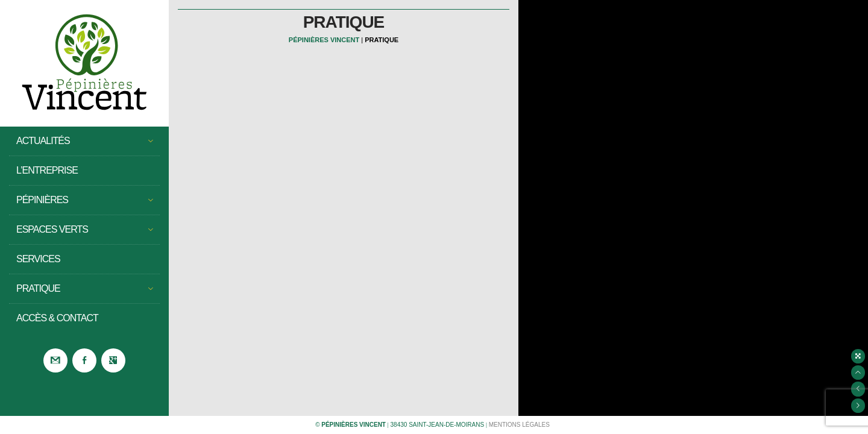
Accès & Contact (57, 318)
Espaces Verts (84, 230)
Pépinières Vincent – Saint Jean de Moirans (84, 63)
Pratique (84, 289)
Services (38, 259)
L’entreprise (47, 170)
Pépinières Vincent (324, 40)
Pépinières (84, 200)
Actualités (84, 141)
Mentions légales (519, 425)
